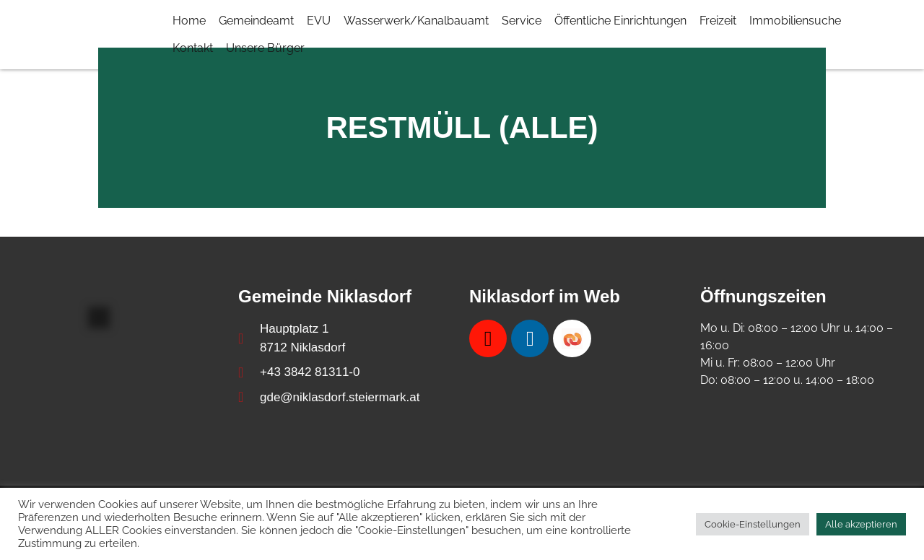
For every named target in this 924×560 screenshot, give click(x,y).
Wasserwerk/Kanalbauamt (416, 21)
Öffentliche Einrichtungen (620, 21)
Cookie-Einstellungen (753, 524)
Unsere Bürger (265, 48)
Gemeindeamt (256, 21)
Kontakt (193, 48)
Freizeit (718, 21)
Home (189, 21)
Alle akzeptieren (861, 524)
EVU (319, 21)
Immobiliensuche (795, 21)
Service (522, 21)
